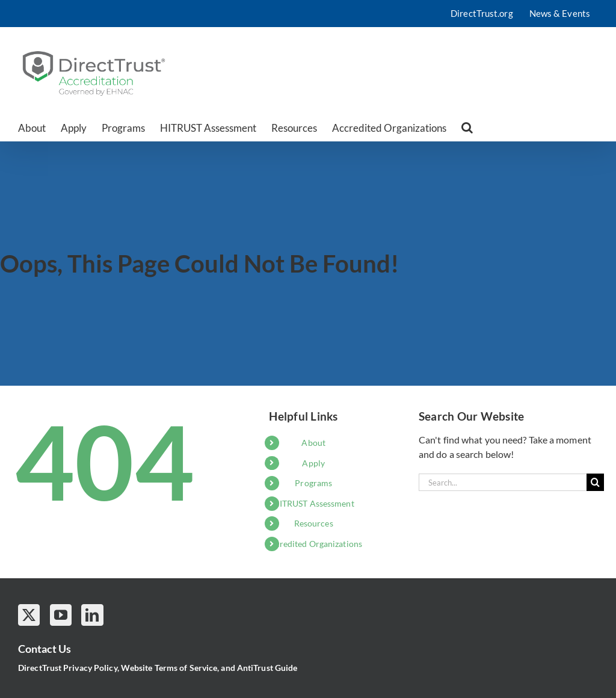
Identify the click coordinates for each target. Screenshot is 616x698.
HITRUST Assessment (314, 503)
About (313, 443)
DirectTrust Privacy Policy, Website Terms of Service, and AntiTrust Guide (158, 668)
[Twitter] (29, 615)
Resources (314, 523)
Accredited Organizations (314, 544)
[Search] (595, 482)
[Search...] (503, 482)
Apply (313, 463)
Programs (313, 483)
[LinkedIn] (92, 615)
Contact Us (45, 649)
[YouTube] (61, 615)
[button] (467, 128)
